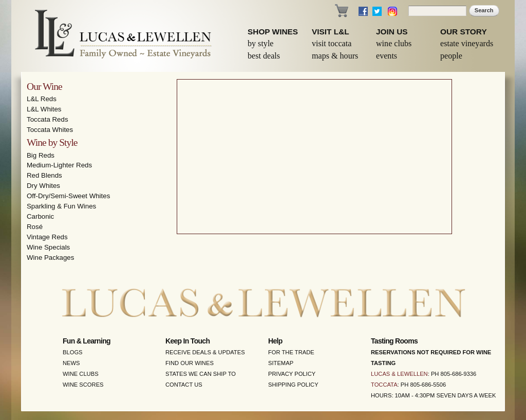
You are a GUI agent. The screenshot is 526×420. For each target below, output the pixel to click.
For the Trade (291, 352)
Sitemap (281, 363)
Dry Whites (43, 186)
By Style (261, 43)
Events (387, 56)
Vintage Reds (47, 237)
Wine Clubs (394, 43)
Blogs (73, 352)
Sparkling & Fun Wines (61, 206)
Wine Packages (50, 257)
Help (275, 341)
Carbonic (40, 216)
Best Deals (264, 56)
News (71, 363)
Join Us (392, 32)
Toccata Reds (48, 119)
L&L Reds (42, 99)
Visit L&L (331, 32)
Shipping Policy (293, 385)
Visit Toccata (332, 43)
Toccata (384, 385)
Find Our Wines (190, 363)
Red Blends (44, 175)
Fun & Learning (87, 341)
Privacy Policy (292, 374)
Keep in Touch (187, 341)
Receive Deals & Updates (205, 352)
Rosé (35, 227)
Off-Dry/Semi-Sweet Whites (68, 196)
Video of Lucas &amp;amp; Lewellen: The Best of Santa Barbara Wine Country (314, 157)
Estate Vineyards (467, 43)
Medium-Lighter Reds (59, 165)
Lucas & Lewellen (399, 374)
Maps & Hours (335, 56)
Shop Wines (273, 32)
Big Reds (41, 155)
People (451, 56)
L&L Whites (44, 109)
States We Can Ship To (201, 374)
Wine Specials (48, 247)
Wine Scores (83, 385)
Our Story (464, 32)
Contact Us (184, 385)
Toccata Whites (50, 130)
